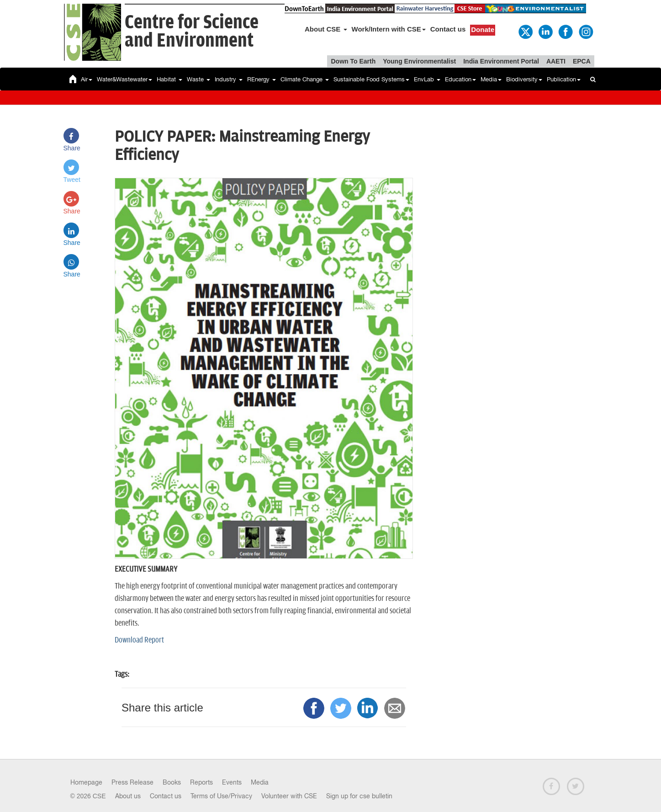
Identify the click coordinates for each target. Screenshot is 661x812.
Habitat (169, 79)
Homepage (86, 782)
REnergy (262, 79)
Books (172, 782)
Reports (201, 782)
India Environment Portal (501, 61)
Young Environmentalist (419, 61)
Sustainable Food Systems (371, 79)
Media (491, 79)
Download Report (139, 640)
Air (87, 79)
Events (232, 782)
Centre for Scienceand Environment (192, 32)
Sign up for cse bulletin (359, 796)
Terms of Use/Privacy (221, 796)
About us (128, 796)
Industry (229, 79)
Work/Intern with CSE (389, 29)
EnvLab (427, 79)
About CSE (326, 29)
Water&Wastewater (124, 79)
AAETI (556, 61)
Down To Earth (353, 61)
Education (460, 79)
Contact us (448, 29)
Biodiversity (524, 79)
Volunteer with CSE (289, 796)
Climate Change (305, 79)
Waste (198, 79)
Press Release (132, 782)
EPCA (582, 61)
